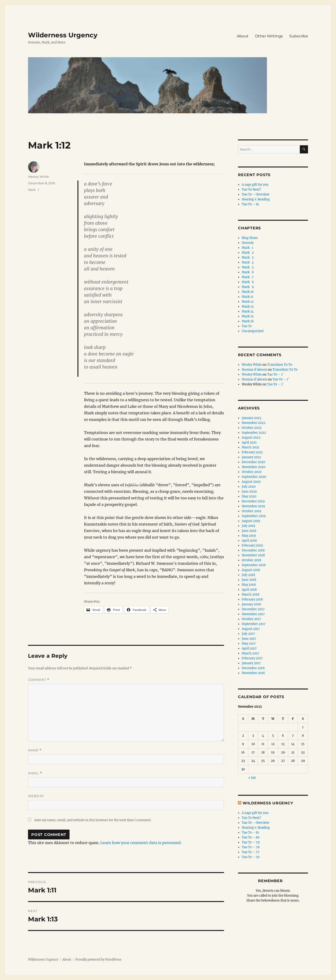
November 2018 (253, 555)
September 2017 (254, 624)
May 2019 (249, 536)
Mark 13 (248, 307)
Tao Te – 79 (251, 842)
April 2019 (249, 541)
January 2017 (251, 663)
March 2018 (250, 595)
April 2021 (249, 442)
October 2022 (252, 428)
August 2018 (251, 570)
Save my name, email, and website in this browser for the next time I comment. (93, 820)
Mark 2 (248, 253)
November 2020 (254, 467)
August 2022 (251, 438)
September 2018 (254, 565)
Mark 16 (248, 321)
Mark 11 (247, 297)
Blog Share (250, 238)
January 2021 (251, 457)
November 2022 (254, 423)
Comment (39, 680)
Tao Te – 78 (251, 847)
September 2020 (254, 477)
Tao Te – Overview (255, 194)
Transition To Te (280, 365)
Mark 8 (248, 282)
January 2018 (251, 604)
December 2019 (253, 501)
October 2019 (252, 511)
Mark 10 (248, 292)
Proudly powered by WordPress (98, 960)
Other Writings (269, 36)
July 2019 (248, 526)
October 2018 (251, 560)
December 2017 (253, 609)
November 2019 (253, 506)
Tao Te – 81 (250, 204)
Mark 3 (248, 257)
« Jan (252, 778)
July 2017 (248, 634)
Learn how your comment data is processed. (141, 843)
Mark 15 (248, 316)
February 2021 (252, 452)
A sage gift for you (255, 185)
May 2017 (249, 644)
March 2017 (250, 653)
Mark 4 (248, 262)
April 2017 (249, 648)
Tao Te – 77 (251, 852)
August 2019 (251, 521)
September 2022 (254, 433)
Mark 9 (248, 287)
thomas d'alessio (254, 370)
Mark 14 (248, 311)
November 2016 (253, 673)
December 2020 (253, 462)
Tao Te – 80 (251, 837)
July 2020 (249, 487)
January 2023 (251, 418)
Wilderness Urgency (63, 35)
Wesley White (38, 177)
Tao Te (247, 326)
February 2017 (252, 658)
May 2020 (249, 496)
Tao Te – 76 (251, 857)
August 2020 (251, 482)
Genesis (248, 243)
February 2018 (252, 599)
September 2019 (254, 516)
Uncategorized (253, 331)
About (243, 36)
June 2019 (249, 531)
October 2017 (251, 619)
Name (35, 750)
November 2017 (253, 614)
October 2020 (252, 472)
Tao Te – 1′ (275, 375)
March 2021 (250, 447)
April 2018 (249, 590)
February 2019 (252, 545)
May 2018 (249, 585)
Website (36, 796)
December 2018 (253, 550)
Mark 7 (248, 277)
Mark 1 (33, 190)
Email (35, 773)
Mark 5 (248, 267)
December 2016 (253, 668)
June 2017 (249, 639)
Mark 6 (248, 272)
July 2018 (248, 575)
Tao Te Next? (251, 190)
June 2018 (249, 580)
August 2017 (251, 629)
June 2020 (249, 492)
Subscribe (299, 36)
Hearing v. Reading (256, 199)
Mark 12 (248, 302)
